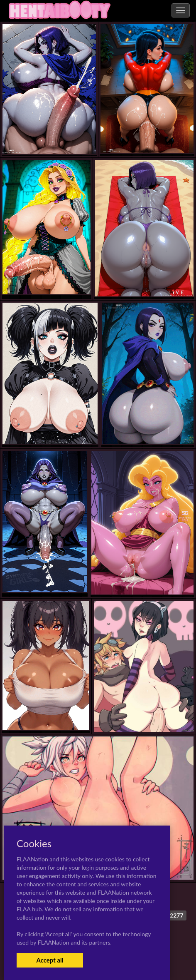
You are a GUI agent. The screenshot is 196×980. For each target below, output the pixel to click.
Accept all (50, 960)
